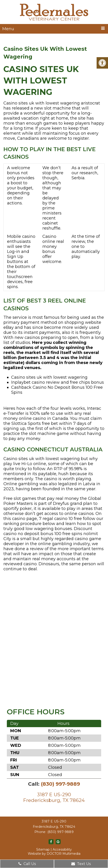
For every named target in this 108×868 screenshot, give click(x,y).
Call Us (27, 864)
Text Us (81, 864)
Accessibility (62, 849)
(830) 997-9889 (60, 784)
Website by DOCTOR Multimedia (54, 854)
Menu (8, 29)
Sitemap (43, 849)
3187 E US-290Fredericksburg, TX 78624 (54, 797)
